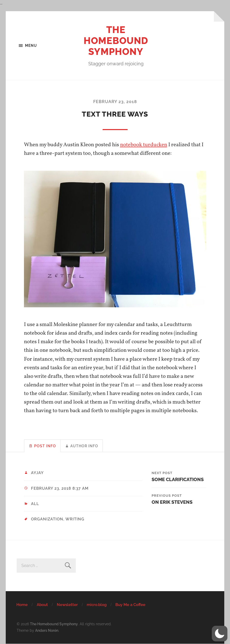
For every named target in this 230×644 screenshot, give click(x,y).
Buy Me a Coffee (130, 605)
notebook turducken (144, 145)
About (42, 605)
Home (22, 605)
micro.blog (97, 605)
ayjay (37, 473)
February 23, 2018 (115, 102)
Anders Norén (47, 630)
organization (47, 519)
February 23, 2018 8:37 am (60, 488)
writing (75, 519)
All (35, 504)
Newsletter (67, 605)
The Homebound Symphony (116, 41)
